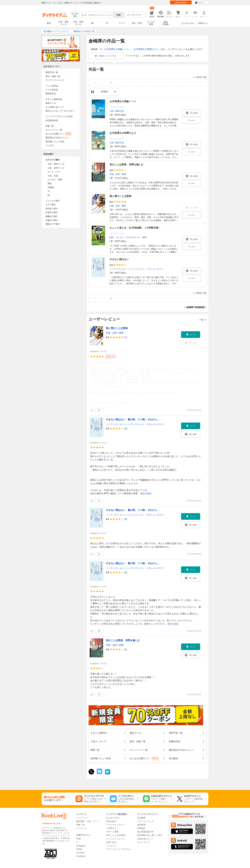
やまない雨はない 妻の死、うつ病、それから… (133, 419)
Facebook (81, 856)
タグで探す (51, 205)
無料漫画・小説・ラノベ (88, 821)
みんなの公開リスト (58, 134)
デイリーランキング (55, 80)
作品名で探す (52, 209)
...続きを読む (123, 403)
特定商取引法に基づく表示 (150, 835)
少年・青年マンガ (64, 23)
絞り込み (75, 15)
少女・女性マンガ (78, 23)
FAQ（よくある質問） (116, 835)
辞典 (124, 174)
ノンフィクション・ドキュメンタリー (146, 269)
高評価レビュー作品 (55, 142)
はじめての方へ (188, 23)
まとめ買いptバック (55, 107)
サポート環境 (112, 832)
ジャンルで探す (53, 201)
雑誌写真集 (166, 23)
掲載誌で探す (52, 216)
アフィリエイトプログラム (119, 849)
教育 (124, 206)
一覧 (203, 320)
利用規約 (141, 828)
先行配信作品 (52, 120)
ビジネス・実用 (55, 180)
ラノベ (122, 23)
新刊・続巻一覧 (53, 76)
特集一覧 (50, 126)
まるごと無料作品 (54, 99)
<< (95, 83)
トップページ (82, 818)
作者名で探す (52, 212)
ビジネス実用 (151, 23)
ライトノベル (54, 172)
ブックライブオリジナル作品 (59, 116)
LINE (79, 839)
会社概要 (141, 818)
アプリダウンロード (115, 825)
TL (107, 23)
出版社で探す (52, 220)
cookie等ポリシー (145, 839)
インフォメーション (115, 839)
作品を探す (111, 821)
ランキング (81, 828)
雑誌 (50, 183)
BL (93, 23)
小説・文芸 (136, 23)
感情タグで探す (53, 224)
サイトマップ (143, 842)
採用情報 (141, 825)
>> (201, 83)
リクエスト (111, 846)
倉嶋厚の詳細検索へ (196, 307)
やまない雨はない (119, 259)
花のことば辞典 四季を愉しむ (127, 165)
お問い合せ (111, 842)
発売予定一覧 (52, 72)
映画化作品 (51, 94)
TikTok (79, 849)
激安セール (51, 103)
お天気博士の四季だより (146, 49)
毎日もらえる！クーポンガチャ (60, 111)
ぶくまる (50, 145)
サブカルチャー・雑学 (136, 237)
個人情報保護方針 (145, 832)
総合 (49, 23)
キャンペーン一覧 (54, 130)
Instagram (81, 846)
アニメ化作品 (52, 86)
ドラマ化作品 (52, 90)
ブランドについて (145, 821)
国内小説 (120, 111)
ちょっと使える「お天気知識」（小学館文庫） (135, 228)
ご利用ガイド (203, 23)
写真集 (51, 187)
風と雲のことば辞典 (120, 196)
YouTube (80, 853)
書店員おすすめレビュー (57, 138)
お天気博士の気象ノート (117, 49)
